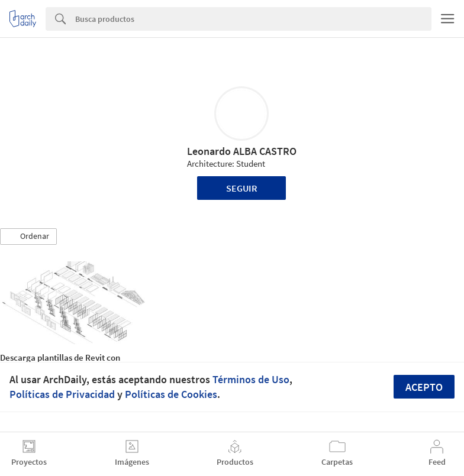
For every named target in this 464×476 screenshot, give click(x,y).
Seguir (242, 188)
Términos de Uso (251, 379)
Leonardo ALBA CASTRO (242, 151)
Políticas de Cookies (171, 394)
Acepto (424, 387)
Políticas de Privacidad (62, 394)
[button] (28, 237)
